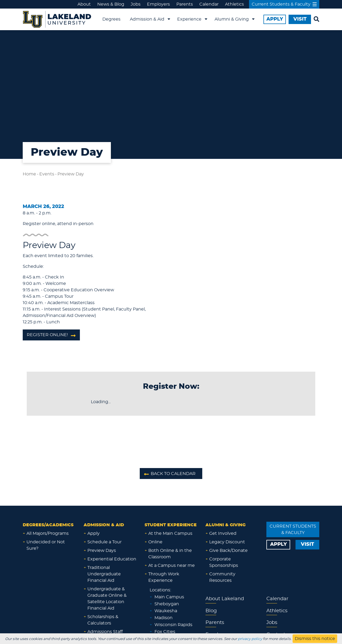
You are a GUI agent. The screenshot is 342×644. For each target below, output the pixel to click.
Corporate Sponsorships (224, 562)
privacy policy (250, 639)
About (84, 4)
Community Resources (222, 577)
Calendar (209, 4)
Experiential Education (112, 559)
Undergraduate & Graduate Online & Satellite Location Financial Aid (107, 599)
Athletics (234, 4)
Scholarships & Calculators (103, 620)
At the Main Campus (170, 533)
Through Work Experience (164, 577)
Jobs (136, 4)
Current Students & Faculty (284, 4)
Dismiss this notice (315, 639)
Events (47, 174)
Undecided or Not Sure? (46, 545)
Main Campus (169, 597)
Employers (158, 4)
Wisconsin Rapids (173, 625)
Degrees (111, 19)
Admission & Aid (147, 19)
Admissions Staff (105, 632)
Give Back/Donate (228, 551)
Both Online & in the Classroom (170, 554)
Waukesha (166, 611)
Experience (189, 19)
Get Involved (223, 533)
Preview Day (71, 174)
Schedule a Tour (104, 542)
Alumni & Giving (232, 19)
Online (155, 542)
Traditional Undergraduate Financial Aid (104, 574)
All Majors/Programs (48, 533)
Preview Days (102, 551)
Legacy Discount (227, 542)
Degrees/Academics (48, 525)
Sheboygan (167, 604)
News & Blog (111, 4)
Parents (185, 4)
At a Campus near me (172, 566)
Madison (164, 618)
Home (29, 174)
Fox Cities (165, 632)
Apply (94, 533)
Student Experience (171, 525)
